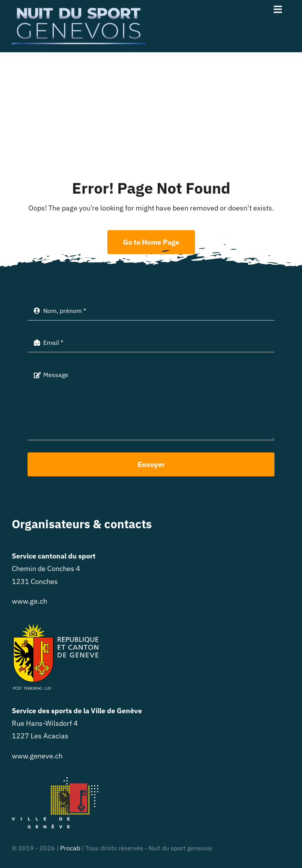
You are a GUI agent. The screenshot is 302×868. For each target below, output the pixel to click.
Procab (70, 848)
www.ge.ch (29, 601)
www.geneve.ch (37, 756)
